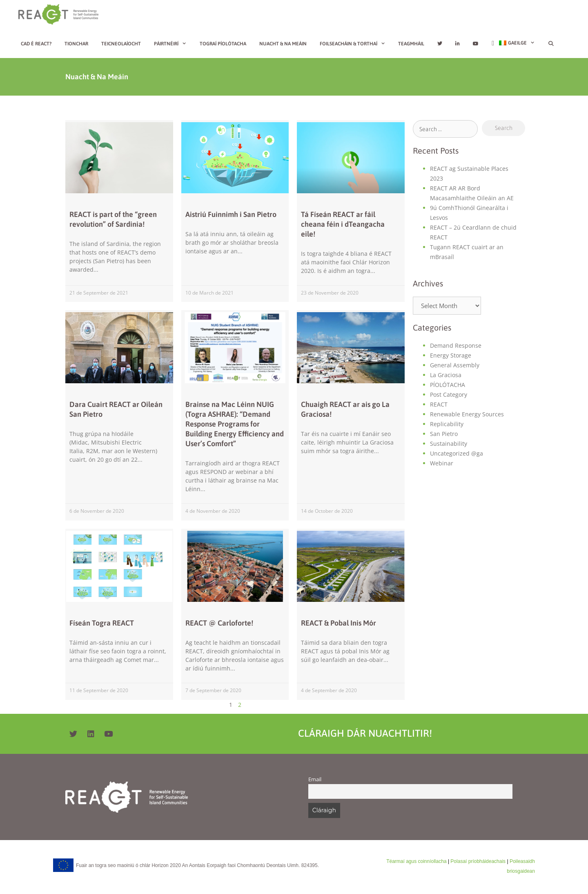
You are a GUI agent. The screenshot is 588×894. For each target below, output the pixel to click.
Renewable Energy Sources (467, 414)
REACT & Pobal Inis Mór (339, 623)
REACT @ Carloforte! (219, 623)
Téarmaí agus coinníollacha (416, 861)
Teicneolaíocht (121, 44)
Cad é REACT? (36, 44)
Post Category (449, 394)
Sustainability (449, 444)
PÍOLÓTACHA (448, 385)
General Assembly (455, 365)
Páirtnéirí (174, 44)
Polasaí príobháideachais (478, 861)
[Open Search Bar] (551, 44)
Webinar (442, 463)
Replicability (447, 424)
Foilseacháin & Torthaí (356, 44)
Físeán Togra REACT (102, 623)
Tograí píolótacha (223, 44)
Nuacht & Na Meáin (283, 44)
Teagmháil (411, 44)
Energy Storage (451, 355)
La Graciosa (446, 375)
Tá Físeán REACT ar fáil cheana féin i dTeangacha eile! (343, 224)
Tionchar (76, 44)
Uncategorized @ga (457, 453)
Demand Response (456, 345)
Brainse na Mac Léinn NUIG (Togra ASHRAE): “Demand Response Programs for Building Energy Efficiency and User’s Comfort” (235, 424)
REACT (439, 404)
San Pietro (444, 434)
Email (315, 779)
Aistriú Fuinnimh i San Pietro (231, 214)
